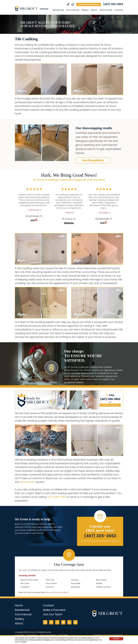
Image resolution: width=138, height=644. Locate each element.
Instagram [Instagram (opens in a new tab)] (45, 622)
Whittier (99, 583)
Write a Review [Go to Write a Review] (68, 4)
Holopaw (75, 580)
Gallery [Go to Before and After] (85, 10)
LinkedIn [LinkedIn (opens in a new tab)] (69, 622)
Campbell (25, 587)
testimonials (27, 482)
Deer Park (50, 580)
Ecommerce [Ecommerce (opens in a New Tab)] (108, 635)
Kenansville (76, 583)
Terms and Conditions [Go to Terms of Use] (48, 635)
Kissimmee (75, 587)
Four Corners (51, 583)
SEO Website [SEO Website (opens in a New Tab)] (99, 635)
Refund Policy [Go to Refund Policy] (64, 635)
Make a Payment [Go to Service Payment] (54, 610)
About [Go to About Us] (94, 10)
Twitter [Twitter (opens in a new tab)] (57, 622)
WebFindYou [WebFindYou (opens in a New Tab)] (119, 635)
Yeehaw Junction (103, 587)
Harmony (50, 587)
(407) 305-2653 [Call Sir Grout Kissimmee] (113, 4)
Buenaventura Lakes (29, 580)
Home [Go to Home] (19, 605)
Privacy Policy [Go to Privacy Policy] (32, 635)
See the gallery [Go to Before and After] (93, 160)
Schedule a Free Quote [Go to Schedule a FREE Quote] (110, 405)
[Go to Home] (32, 8)
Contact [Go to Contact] (119, 10)
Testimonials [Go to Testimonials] (106, 10)
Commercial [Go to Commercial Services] (73, 10)
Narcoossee (101, 580)
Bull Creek (25, 583)
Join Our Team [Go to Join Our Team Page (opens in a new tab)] (53, 614)
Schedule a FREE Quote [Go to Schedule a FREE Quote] (89, 4)
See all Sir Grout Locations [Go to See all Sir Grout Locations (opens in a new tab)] (57, 592)
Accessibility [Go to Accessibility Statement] (19, 635)
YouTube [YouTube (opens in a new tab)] (63, 622)
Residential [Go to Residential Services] (58, 10)
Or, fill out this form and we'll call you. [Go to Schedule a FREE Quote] (100, 541)
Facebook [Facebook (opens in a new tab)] (51, 622)
